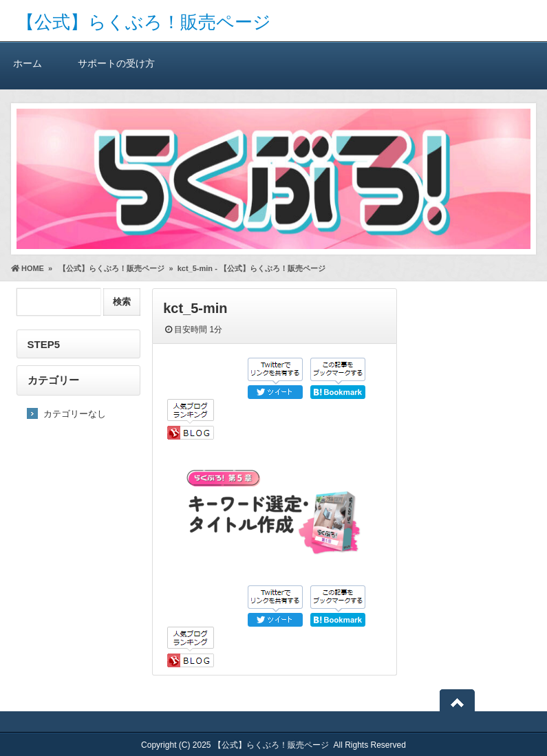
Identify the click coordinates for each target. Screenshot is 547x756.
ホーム (28, 63)
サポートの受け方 (117, 63)
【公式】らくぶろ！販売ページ (144, 22)
